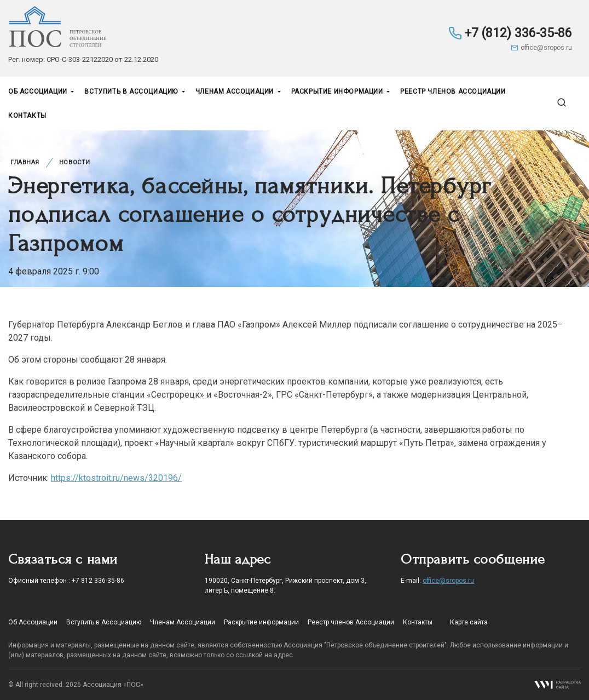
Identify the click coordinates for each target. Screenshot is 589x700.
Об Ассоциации (39, 91)
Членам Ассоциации (236, 91)
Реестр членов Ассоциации (453, 91)
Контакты (27, 116)
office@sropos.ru (541, 48)
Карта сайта (469, 622)
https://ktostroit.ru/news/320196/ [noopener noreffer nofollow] (116, 478)
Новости (75, 162)
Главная (25, 162)
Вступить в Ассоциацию (132, 91)
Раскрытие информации (338, 91)
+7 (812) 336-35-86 (510, 33)
